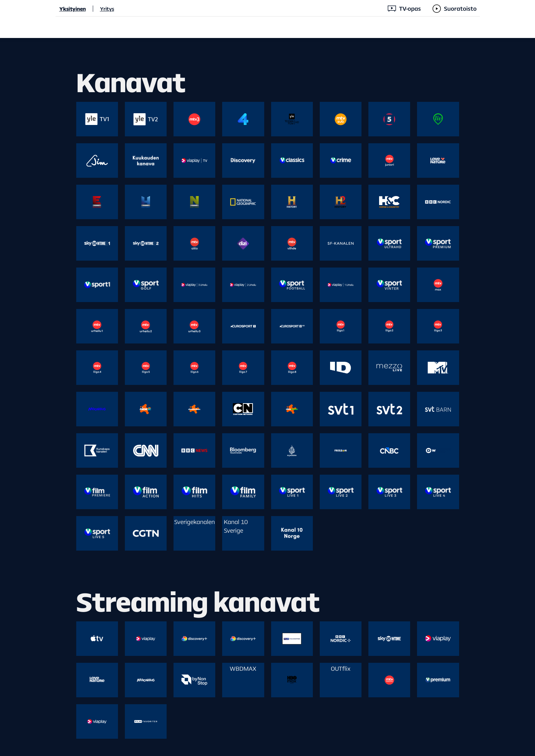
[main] (267, 397)
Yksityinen (73, 9)
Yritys (107, 9)
